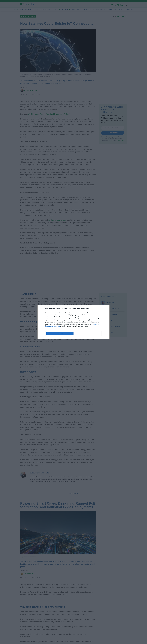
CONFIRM (60, 333)
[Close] (106, 309)
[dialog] (73, 322)
